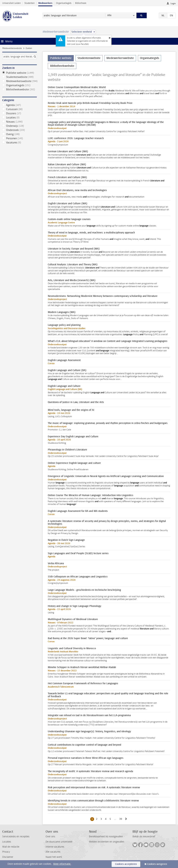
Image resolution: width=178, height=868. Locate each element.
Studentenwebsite (20, 77)
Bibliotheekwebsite (20, 89)
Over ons (50, 837)
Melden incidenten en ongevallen (107, 842)
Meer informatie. (62, 864)
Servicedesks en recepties (16, 837)
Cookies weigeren (157, 864)
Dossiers (20, 113)
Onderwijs (20, 126)
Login (173, 3)
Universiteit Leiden (11, 3)
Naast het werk (54, 857)
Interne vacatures (55, 847)
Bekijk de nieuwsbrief (144, 837)
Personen (20, 138)
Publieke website (20, 73)
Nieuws (20, 122)
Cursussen (20, 109)
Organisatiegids (64, 3)
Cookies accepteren (126, 864)
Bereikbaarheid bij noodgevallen (106, 837)
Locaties (20, 118)
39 (121, 819)
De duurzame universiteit (59, 842)
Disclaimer (8, 857)
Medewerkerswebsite (12, 48)
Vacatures (20, 143)
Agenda (20, 105)
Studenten (29, 3)
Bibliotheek (81, 3)
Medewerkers (45, 3)
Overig (20, 134)
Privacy (6, 852)
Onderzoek (20, 130)
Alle (109, 15)
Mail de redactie (11, 847)
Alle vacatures (53, 852)
